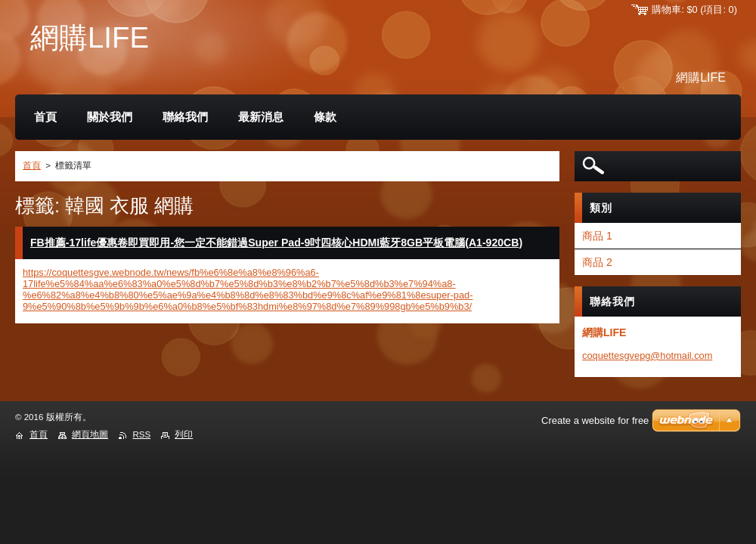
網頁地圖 (90, 434)
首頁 (32, 165)
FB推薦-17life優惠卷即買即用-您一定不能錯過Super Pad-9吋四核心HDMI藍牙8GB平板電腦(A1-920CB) (276, 243)
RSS (141, 434)
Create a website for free (595, 420)
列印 (184, 434)
